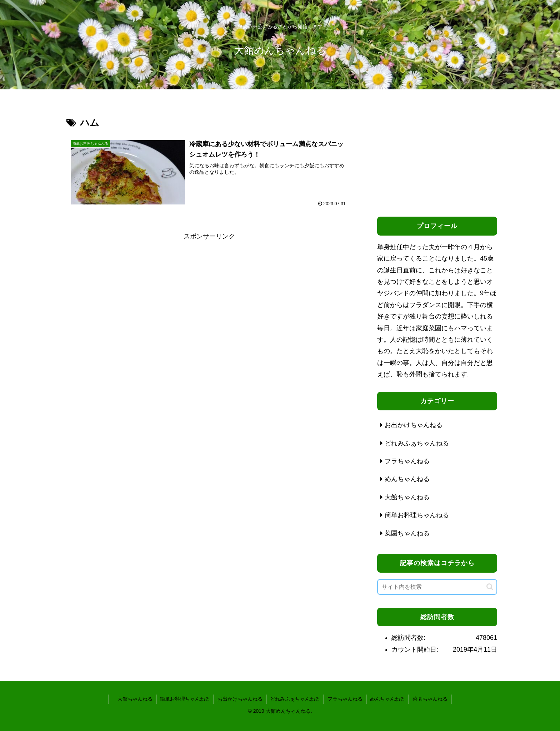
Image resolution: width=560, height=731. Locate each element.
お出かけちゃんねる (240, 699)
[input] (437, 587)
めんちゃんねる (387, 699)
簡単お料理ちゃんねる (185, 699)
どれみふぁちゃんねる (295, 699)
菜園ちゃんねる (430, 699)
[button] (490, 587)
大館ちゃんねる (132, 699)
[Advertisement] (209, 292)
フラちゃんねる (345, 699)
